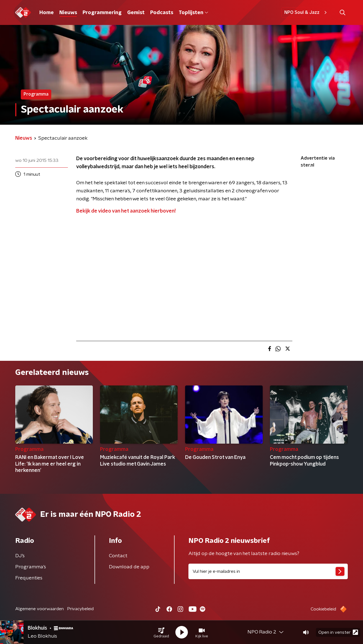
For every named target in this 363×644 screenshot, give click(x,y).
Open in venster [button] (338, 632)
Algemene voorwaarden (39, 609)
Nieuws (68, 13)
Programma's (31, 567)
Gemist (136, 13)
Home (47, 13)
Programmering (102, 13)
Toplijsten (193, 13)
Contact (118, 556)
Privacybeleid (80, 609)
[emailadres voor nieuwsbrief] (268, 571)
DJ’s (20, 556)
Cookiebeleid (323, 609)
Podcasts (162, 13)
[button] (161, 632)
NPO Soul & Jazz (306, 12)
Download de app (129, 567)
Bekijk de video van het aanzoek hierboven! (126, 211)
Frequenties (29, 578)
